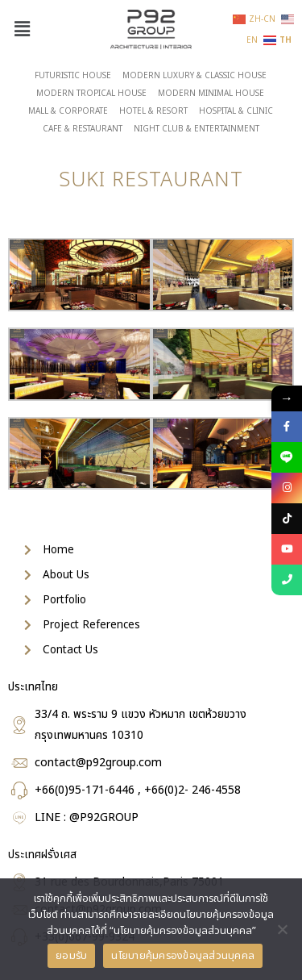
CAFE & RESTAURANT (83, 129)
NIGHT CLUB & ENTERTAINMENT (197, 129)
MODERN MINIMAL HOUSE (211, 94)
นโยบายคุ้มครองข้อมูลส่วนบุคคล (183, 956)
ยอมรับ (71, 956)
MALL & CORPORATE (68, 111)
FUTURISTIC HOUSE (73, 76)
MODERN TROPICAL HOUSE (91, 94)
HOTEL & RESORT (153, 111)
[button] (22, 29)
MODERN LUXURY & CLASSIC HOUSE (194, 76)
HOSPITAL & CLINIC (236, 111)
